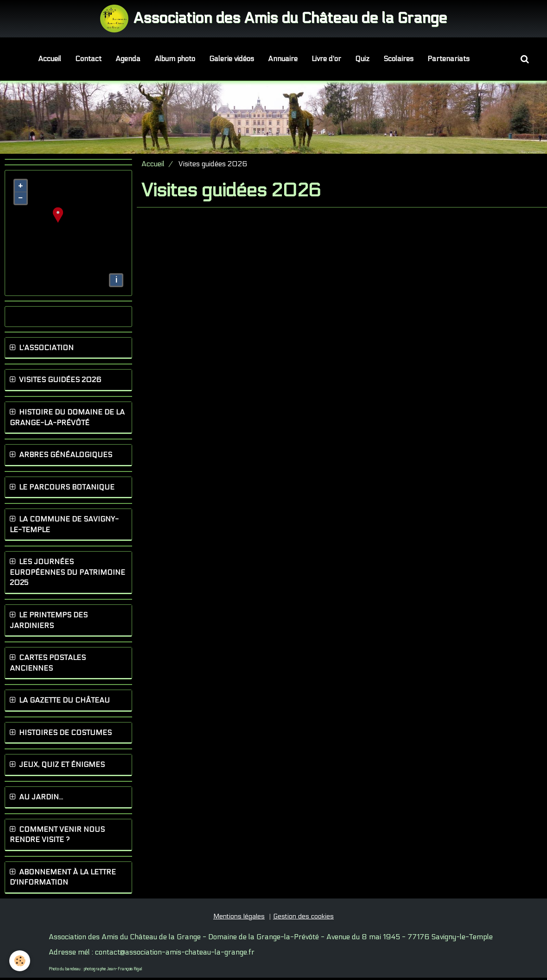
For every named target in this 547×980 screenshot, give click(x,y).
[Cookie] (20, 961)
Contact (88, 59)
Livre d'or (326, 59)
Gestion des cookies (303, 919)
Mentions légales (239, 919)
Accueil (50, 59)
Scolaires (398, 59)
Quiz (362, 59)
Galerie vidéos (232, 59)
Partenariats (448, 59)
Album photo (175, 59)
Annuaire (283, 59)
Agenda (128, 59)
